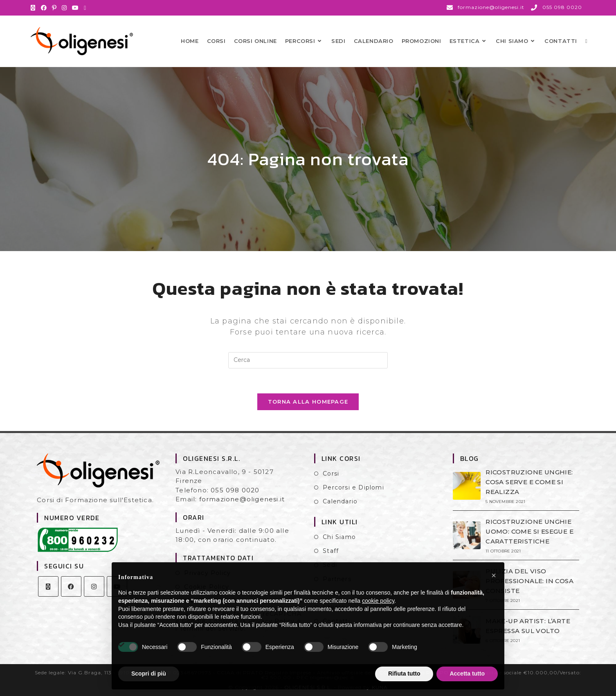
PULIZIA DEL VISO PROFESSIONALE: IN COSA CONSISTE (529, 581)
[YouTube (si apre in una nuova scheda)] (75, 8)
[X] (48, 586)
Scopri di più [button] (149, 674)
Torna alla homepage (308, 402)
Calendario (340, 501)
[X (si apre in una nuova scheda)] (34, 8)
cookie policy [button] (378, 601)
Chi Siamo (339, 537)
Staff (331, 551)
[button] (494, 575)
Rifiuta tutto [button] (404, 674)
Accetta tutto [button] (467, 674)
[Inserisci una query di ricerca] (308, 360)
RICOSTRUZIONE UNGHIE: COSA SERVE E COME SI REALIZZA (529, 482)
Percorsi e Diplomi (353, 487)
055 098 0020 (235, 490)
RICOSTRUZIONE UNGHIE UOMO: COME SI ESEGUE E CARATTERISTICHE (529, 531)
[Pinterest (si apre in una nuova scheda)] (54, 8)
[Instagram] (94, 586)
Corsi (331, 474)
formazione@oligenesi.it (242, 499)
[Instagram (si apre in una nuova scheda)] (64, 8)
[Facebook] (71, 586)
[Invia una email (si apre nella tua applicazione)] (85, 8)
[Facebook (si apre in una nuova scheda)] (44, 8)
